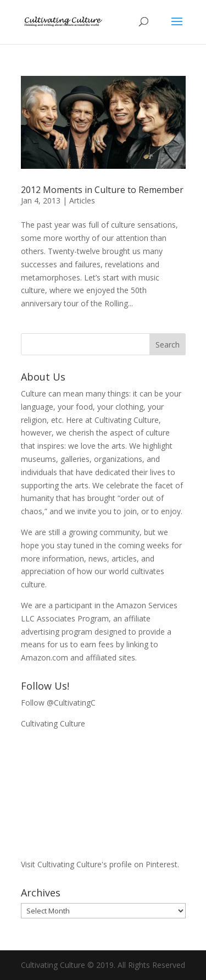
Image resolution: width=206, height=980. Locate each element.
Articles (82, 200)
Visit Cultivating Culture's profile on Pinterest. (100, 864)
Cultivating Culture (53, 723)
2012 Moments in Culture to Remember (102, 190)
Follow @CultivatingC (58, 703)
